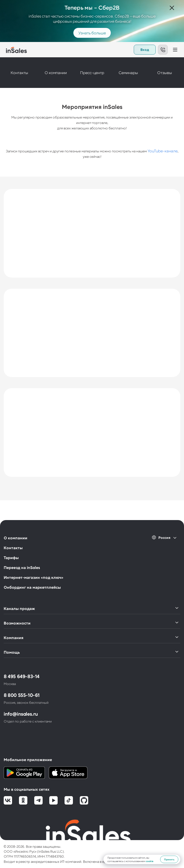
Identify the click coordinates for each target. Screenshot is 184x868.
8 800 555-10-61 (22, 695)
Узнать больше (92, 33)
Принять (169, 859)
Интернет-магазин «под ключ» (33, 577)
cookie (150, 861)
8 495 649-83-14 (22, 676)
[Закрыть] (172, 8)
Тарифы (11, 557)
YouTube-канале (163, 151)
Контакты (13, 548)
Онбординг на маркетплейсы (32, 587)
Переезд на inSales (22, 567)
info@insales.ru (21, 714)
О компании (16, 538)
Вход (145, 50)
